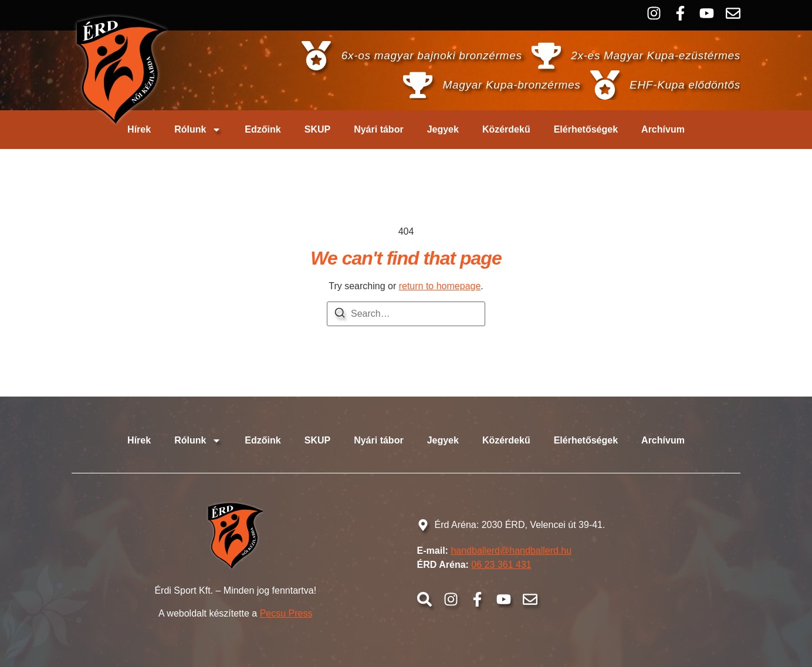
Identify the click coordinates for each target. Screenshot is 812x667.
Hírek (139, 129)
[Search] (340, 315)
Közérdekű (506, 129)
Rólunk (198, 130)
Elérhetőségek (586, 129)
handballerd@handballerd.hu (511, 551)
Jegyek (443, 129)
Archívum (663, 129)
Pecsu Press (286, 613)
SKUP (317, 129)
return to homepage (440, 286)
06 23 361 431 (501, 565)
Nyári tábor (378, 129)
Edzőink (263, 129)
